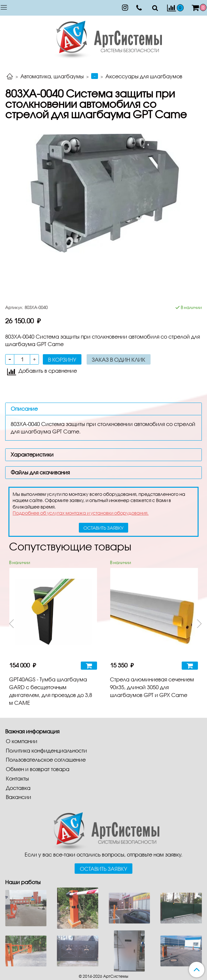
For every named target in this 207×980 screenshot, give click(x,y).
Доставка (18, 788)
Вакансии (18, 797)
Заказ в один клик (119, 360)
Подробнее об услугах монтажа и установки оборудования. (81, 513)
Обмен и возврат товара (38, 769)
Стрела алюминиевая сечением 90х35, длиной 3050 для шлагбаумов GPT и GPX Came (152, 687)
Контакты (17, 778)
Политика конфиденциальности (46, 750)
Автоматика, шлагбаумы (52, 76)
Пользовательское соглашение (46, 760)
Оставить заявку (104, 869)
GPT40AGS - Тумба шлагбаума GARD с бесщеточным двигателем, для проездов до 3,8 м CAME (51, 691)
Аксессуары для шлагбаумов (144, 76)
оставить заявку (104, 528)
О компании (22, 741)
